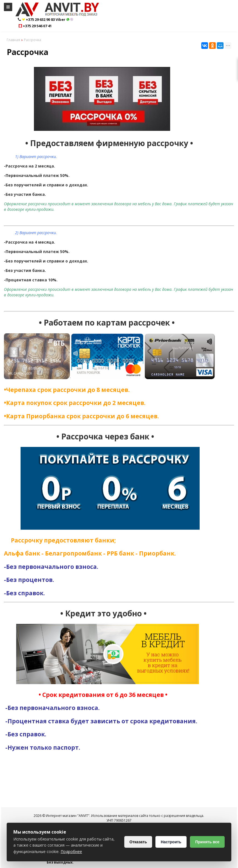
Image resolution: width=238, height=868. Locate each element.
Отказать (138, 842)
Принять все (207, 842)
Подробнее (71, 851)
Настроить (171, 842)
